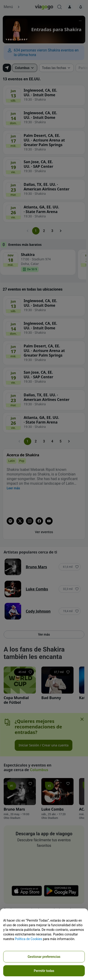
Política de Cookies (28, 939)
